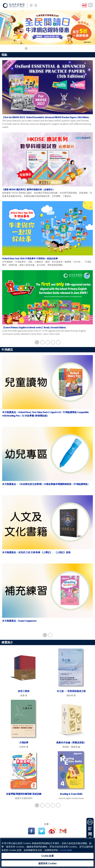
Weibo (52, 831)
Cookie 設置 (47, 856)
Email (63, 831)
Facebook (31, 831)
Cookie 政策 (66, 850)
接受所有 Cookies (47, 863)
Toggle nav (91, 5)
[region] (47, 853)
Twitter (42, 831)
